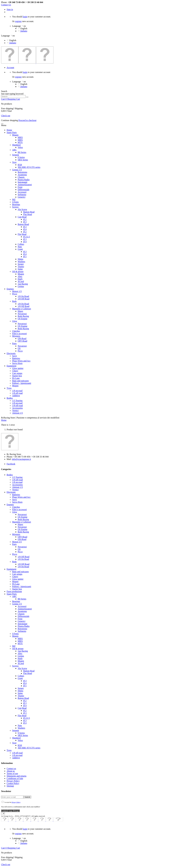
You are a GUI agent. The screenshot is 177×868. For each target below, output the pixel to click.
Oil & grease (18, 271)
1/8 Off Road (24, 299)
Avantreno (22, 175)
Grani (20, 249)
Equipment (11, 366)
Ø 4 (25, 229)
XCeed (21, 281)
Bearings (16, 204)
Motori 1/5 (17, 291)
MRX (20, 137)
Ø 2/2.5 (27, 237)
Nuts (20, 247)
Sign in (10, 9)
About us (11, 771)
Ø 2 (25, 219)
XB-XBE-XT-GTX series (29, 167)
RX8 (20, 165)
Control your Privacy (10, 811)
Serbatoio (22, 195)
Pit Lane (16, 378)
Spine (20, 269)
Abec (20, 276)
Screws (15, 207)
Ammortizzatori (25, 185)
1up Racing (23, 284)
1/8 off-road (17, 406)
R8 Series (22, 152)
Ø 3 (25, 222)
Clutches (16, 331)
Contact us (11, 768)
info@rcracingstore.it (22, 459)
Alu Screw (22, 209)
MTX (20, 142)
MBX (20, 140)
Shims (20, 259)
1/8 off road (17, 393)
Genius (21, 286)
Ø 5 (25, 257)
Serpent (16, 155)
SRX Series (23, 160)
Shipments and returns (17, 776)
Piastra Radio (24, 180)
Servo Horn (17, 363)
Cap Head (22, 217)
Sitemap (10, 786)
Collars (21, 244)
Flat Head (28, 214)
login (25, 17)
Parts (14, 343)
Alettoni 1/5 (17, 413)
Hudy (20, 279)
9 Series (21, 157)
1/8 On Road (23, 296)
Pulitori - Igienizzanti (22, 383)
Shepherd (16, 145)
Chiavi (15, 371)
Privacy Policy (13, 781)
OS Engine (23, 319)
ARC (14, 150)
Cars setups (17, 373)
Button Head (29, 212)
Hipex (20, 311)
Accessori (22, 192)
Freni (20, 187)
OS (19, 348)
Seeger (21, 264)
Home (9, 130)
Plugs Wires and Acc (21, 361)
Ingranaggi (22, 182)
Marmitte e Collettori (22, 309)
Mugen (15, 135)
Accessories (17, 408)
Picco (15, 294)
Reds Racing (23, 316)
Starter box (17, 376)
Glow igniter (18, 368)
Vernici (15, 410)
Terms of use (12, 773)
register (18, 21)
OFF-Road (22, 341)
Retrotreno (22, 172)
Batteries (16, 358)
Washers (21, 262)
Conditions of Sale (15, 778)
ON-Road (22, 338)
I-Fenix (15, 202)
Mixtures (16, 336)
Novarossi (22, 314)
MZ (14, 199)
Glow (15, 321)
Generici (22, 197)
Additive (16, 396)
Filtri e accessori (19, 334)
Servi (15, 356)
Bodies (10, 398)
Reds (14, 301)
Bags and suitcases (20, 381)
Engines (10, 289)
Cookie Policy (13, 783)
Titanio (21, 267)
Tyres (9, 388)
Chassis (21, 177)
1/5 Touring (17, 401)
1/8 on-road (17, 391)
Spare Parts (12, 132)
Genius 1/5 (17, 170)
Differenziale (24, 190)
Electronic (11, 353)
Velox (20, 147)
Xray (14, 162)
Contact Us (6, 5)
